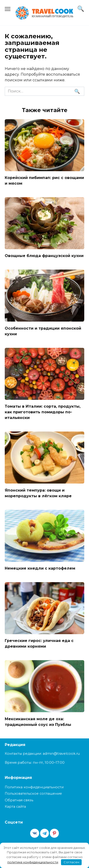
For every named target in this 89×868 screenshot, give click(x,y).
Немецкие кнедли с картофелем (40, 568)
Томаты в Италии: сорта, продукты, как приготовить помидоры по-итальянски (43, 412)
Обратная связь (19, 800)
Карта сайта (15, 807)
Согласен (71, 862)
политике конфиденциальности (33, 862)
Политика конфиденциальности (34, 787)
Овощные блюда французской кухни (44, 256)
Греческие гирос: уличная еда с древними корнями (39, 643)
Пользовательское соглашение (33, 794)
